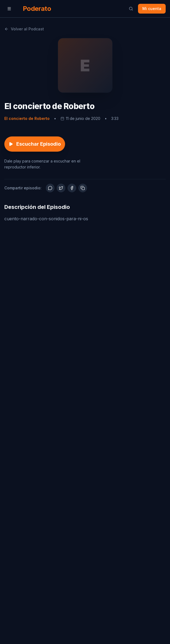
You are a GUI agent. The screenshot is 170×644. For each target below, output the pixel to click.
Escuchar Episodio (35, 144)
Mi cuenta (152, 9)
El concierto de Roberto (27, 118)
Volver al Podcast (24, 29)
